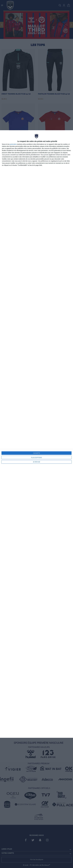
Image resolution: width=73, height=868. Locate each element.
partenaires (13, 144)
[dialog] (36, 434)
